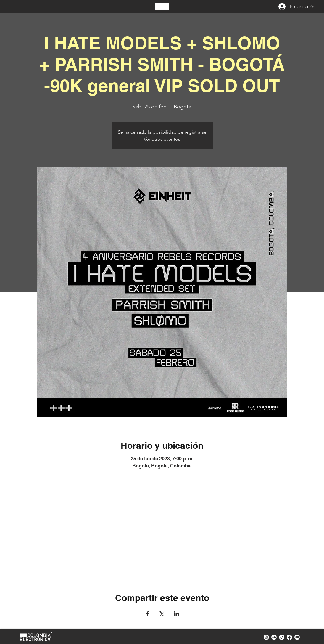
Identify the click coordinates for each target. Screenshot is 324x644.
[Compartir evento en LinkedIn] (176, 614)
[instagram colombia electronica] (266, 637)
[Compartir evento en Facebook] (148, 614)
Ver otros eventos (162, 139)
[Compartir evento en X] (162, 614)
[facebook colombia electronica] (289, 637)
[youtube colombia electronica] (297, 637)
